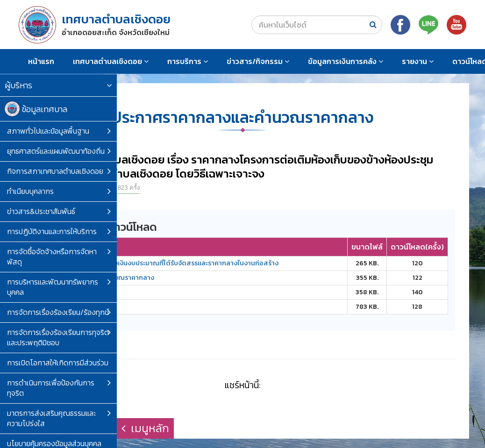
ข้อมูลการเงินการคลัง (346, 61)
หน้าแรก (41, 61)
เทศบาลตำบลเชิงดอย (111, 61)
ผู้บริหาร (58, 85)
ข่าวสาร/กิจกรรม (258, 61)
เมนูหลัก (145, 428)
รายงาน (418, 61)
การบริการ (188, 61)
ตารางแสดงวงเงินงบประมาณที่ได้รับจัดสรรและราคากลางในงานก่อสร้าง (172, 263)
